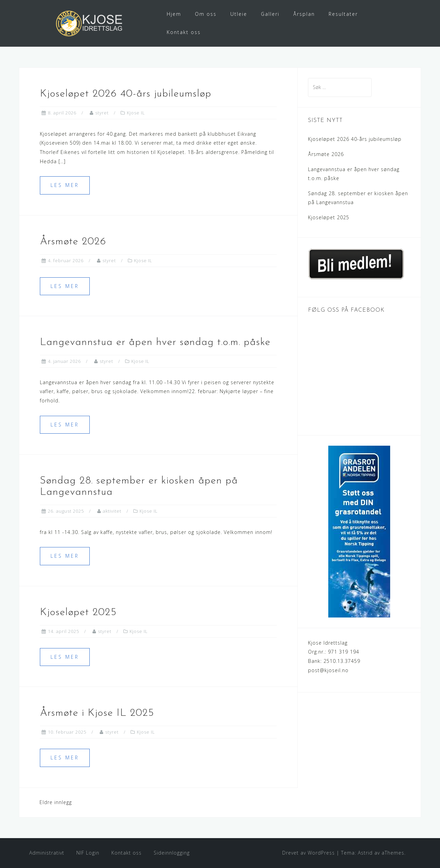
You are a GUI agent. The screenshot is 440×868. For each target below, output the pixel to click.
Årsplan (304, 14)
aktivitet (112, 511)
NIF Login (88, 853)
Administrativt (47, 853)
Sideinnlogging (172, 853)
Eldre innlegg (56, 802)
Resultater (343, 14)
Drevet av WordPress (309, 853)
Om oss (206, 14)
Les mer (65, 185)
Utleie (239, 14)
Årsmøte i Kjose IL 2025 (97, 713)
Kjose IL (136, 113)
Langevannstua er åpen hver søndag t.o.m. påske (155, 342)
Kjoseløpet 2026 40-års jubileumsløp (126, 94)
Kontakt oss (184, 32)
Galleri (270, 14)
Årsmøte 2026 (73, 242)
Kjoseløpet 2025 (78, 613)
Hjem (174, 14)
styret (102, 113)
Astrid (365, 853)
